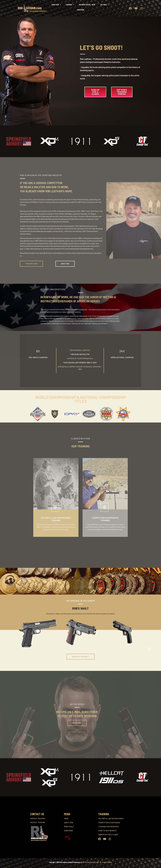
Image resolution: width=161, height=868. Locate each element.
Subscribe (81, 10)
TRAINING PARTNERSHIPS (108, 827)
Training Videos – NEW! (87, 5)
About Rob (56, 5)
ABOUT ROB (68, 823)
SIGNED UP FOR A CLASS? (108, 835)
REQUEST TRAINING (38, 822)
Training (70, 5)
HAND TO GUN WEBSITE (107, 831)
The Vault (105, 5)
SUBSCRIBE (68, 831)
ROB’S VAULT (69, 827)
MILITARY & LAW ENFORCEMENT (111, 819)
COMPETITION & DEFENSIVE (109, 823)
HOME (66, 819)
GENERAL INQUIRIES (38, 818)
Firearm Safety (107, 862)
